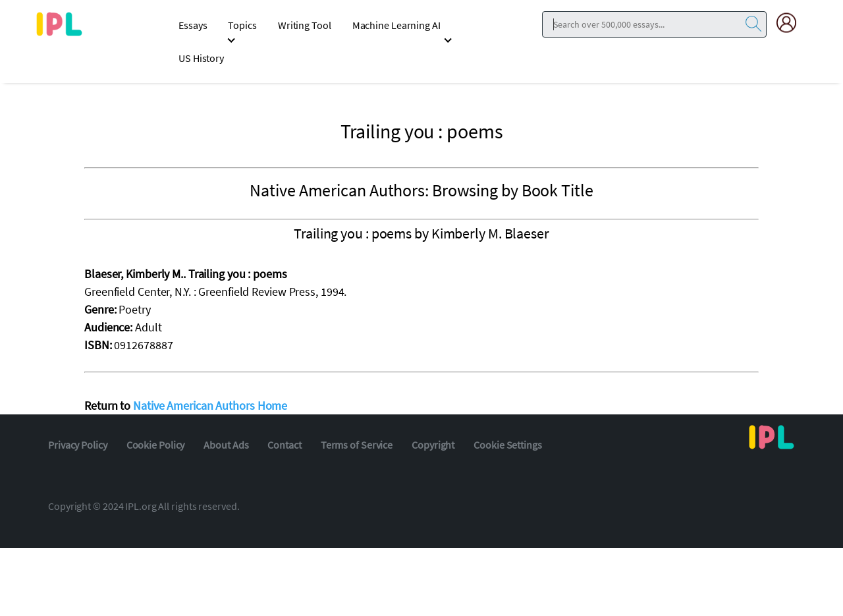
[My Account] (792, 23)
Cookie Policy (156, 445)
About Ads (226, 445)
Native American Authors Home (210, 406)
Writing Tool (305, 25)
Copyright (433, 445)
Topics (242, 25)
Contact (284, 445)
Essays (193, 25)
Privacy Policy (78, 445)
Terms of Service (357, 445)
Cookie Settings (508, 445)
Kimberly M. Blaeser (490, 233)
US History (201, 58)
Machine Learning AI (396, 25)
